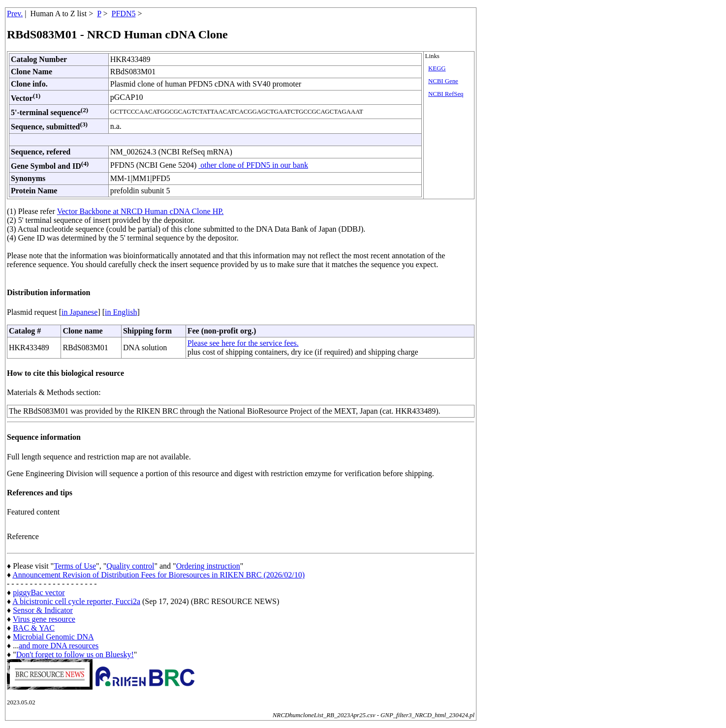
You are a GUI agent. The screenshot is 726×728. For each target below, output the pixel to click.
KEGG (437, 68)
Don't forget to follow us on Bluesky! (75, 654)
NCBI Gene (443, 81)
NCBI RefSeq (446, 94)
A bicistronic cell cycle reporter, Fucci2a (76, 601)
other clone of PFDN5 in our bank (253, 165)
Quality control (130, 566)
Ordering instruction (208, 566)
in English (121, 312)
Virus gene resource (44, 619)
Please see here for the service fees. (243, 343)
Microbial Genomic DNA (53, 637)
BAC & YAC (34, 628)
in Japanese (79, 312)
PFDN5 (124, 14)
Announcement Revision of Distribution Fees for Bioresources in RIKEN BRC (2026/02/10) (158, 575)
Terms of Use (75, 566)
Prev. (15, 14)
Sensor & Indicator (43, 610)
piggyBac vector (39, 592)
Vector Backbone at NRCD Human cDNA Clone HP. (141, 211)
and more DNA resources (59, 646)
